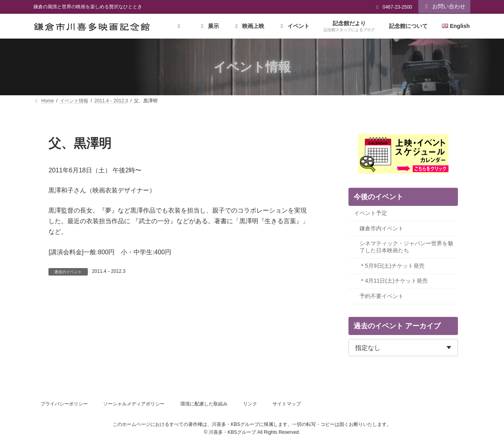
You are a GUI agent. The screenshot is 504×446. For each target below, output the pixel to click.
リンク (250, 404)
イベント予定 (371, 213)
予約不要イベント (382, 296)
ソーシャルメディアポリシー (134, 404)
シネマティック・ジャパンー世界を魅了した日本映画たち (406, 247)
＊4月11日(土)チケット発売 (394, 281)
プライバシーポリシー (64, 404)
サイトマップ (287, 404)
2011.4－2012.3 (108, 271)
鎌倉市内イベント (382, 228)
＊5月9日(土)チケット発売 (392, 266)
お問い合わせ (445, 6)
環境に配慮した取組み (204, 404)
